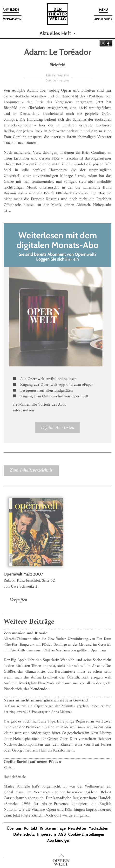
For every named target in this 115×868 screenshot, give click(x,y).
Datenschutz (24, 834)
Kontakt (31, 828)
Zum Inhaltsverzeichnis (31, 470)
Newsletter (77, 828)
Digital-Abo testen (58, 428)
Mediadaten (98, 828)
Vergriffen (18, 600)
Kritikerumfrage (53, 828)
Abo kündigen (59, 840)
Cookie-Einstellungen (86, 834)
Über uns (14, 828)
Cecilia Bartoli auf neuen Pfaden (32, 762)
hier (69, 259)
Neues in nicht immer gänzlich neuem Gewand (46, 700)
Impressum (47, 834)
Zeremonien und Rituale (25, 633)
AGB (62, 834)
